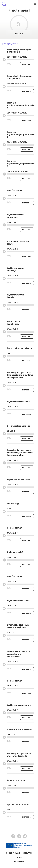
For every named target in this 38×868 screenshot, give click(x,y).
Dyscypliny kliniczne (11, 44)
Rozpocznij (27, 64)
